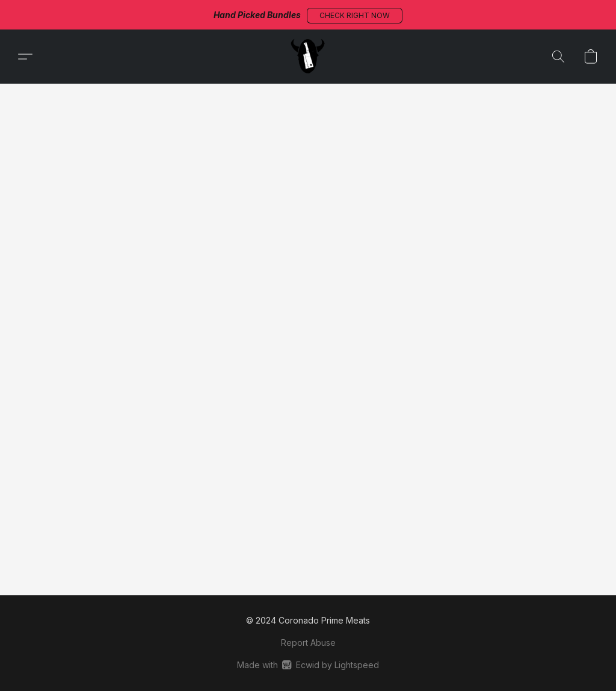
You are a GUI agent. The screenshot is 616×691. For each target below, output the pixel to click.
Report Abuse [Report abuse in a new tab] (308, 643)
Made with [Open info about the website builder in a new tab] (308, 665)
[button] (355, 16)
